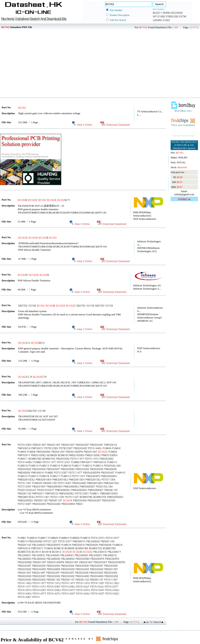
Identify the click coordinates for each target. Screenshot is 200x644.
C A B (37, 237)
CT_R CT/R (32, 377)
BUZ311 (157, 13)
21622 (166, 20)
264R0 (166, 13)
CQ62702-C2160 (32, 411)
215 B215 (31, 343)
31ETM (182, 16)
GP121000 (159, 16)
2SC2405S (177, 13)
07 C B (33, 275)
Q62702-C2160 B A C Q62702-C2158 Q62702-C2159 (66, 305)
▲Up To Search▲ (153, 622)
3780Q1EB (172, 16)
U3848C (157, 20)
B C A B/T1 (44, 200)
